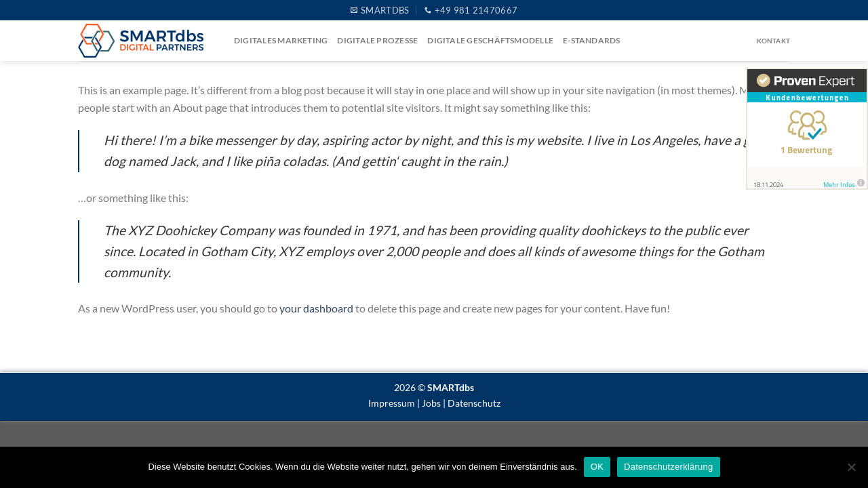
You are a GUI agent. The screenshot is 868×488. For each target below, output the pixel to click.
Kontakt (773, 41)
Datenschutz (474, 403)
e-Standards (592, 40)
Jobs (431, 403)
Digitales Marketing (281, 40)
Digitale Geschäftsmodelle (490, 40)
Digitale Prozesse (377, 40)
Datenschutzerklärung (668, 467)
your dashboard (316, 308)
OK (597, 467)
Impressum (392, 403)
